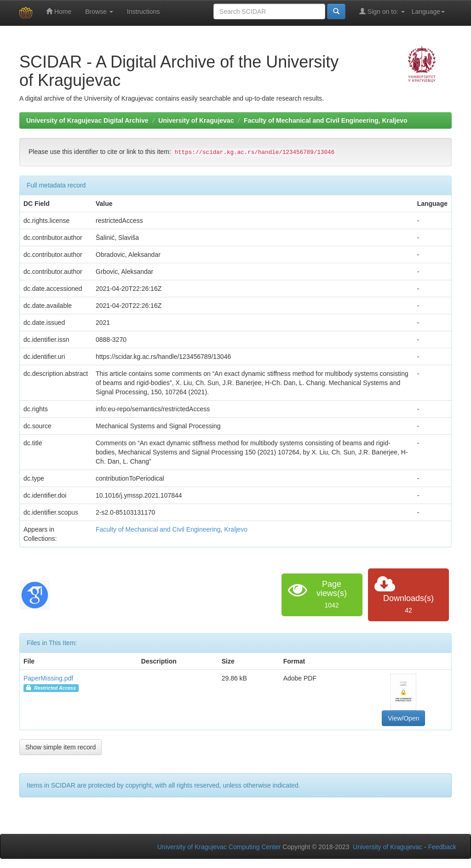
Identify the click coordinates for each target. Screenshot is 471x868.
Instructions (144, 11)
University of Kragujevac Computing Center (219, 847)
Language (428, 11)
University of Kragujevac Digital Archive (87, 120)
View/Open (403, 718)
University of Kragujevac (196, 120)
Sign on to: (382, 11)
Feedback (442, 847)
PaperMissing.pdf (48, 678)
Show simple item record (60, 747)
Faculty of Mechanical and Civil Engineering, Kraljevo (326, 120)
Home (59, 11)
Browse (99, 11)
